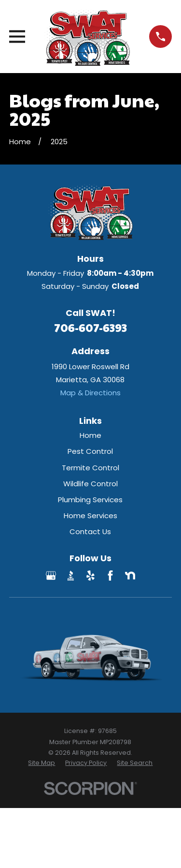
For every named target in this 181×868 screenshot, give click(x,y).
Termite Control (90, 468)
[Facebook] (110, 576)
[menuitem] (42, 763)
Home (90, 435)
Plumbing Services (90, 500)
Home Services (90, 516)
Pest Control (90, 451)
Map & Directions (90, 393)
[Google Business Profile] (51, 576)
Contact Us (90, 531)
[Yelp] (90, 576)
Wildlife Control (90, 484)
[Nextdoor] (130, 576)
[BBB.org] (71, 576)
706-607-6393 (90, 327)
